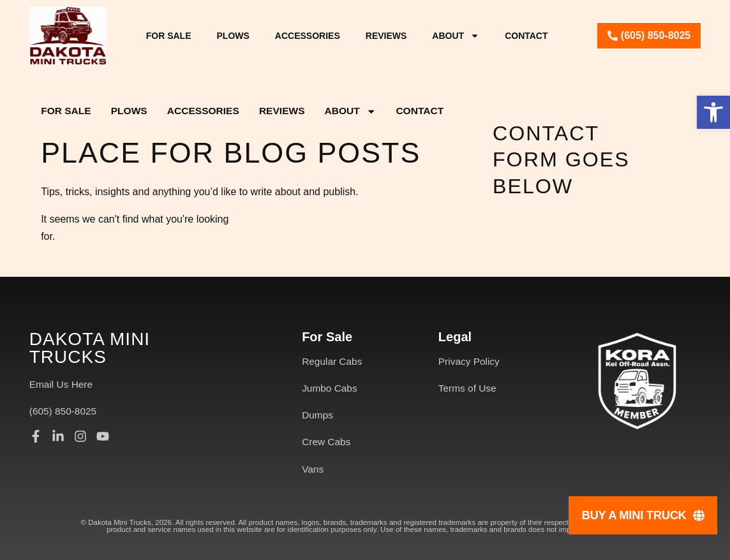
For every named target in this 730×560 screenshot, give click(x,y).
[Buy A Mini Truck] (643, 515)
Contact (526, 36)
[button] (713, 112)
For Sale (169, 36)
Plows (233, 36)
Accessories (308, 36)
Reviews (386, 36)
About (456, 36)
